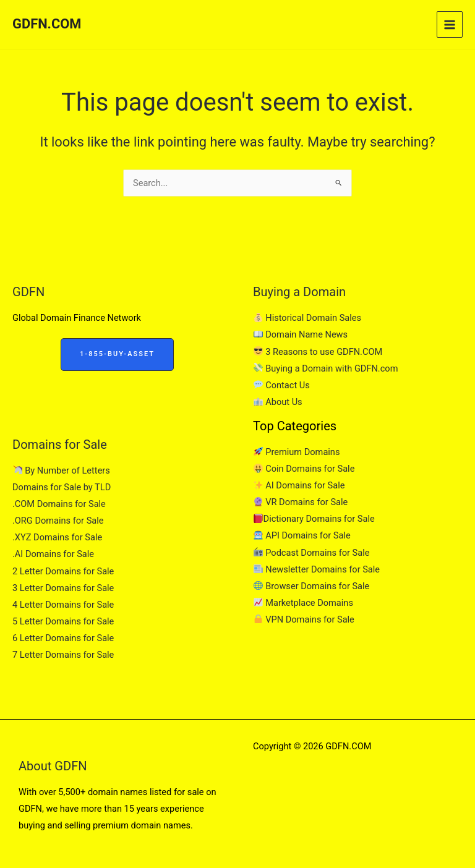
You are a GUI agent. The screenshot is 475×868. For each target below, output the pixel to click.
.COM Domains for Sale (59, 504)
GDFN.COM (47, 24)
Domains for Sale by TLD (62, 487)
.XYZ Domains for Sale (57, 537)
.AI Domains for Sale (53, 554)
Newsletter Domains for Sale (317, 569)
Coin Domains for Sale (304, 469)
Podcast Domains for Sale (311, 553)
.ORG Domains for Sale (58, 521)
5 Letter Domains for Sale (63, 621)
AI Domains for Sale (299, 485)
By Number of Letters (62, 470)
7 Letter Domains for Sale (63, 655)
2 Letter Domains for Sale (63, 571)
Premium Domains (297, 452)
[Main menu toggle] (450, 24)
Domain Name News (301, 334)
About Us (278, 402)
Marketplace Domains (303, 603)
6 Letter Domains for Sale (63, 638)
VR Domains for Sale (301, 502)
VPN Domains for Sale (304, 619)
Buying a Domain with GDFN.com (326, 368)
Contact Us (282, 385)
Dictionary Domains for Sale (314, 519)
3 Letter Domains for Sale (63, 588)
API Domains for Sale (302, 535)
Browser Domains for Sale (311, 586)
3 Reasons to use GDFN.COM (318, 352)
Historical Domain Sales (307, 318)
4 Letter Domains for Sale (63, 605)
